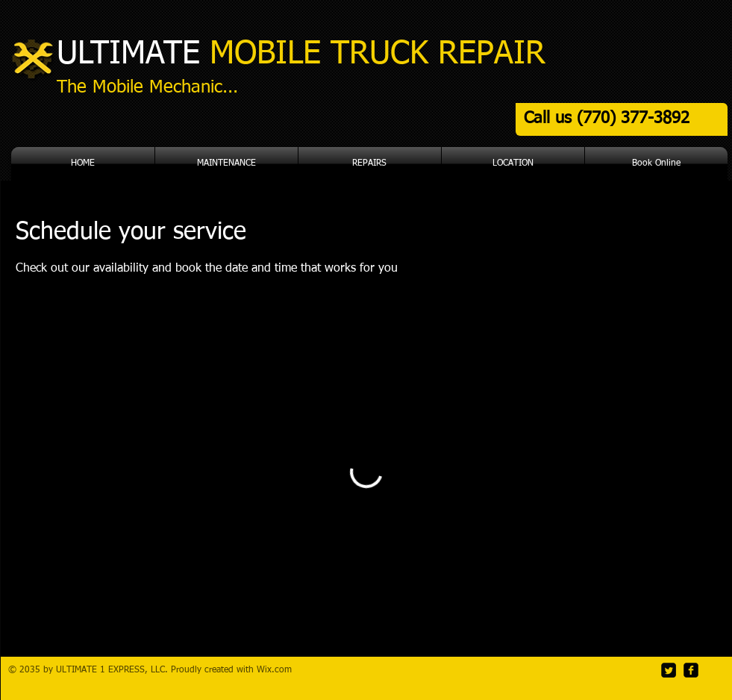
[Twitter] (669, 670)
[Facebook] (691, 670)
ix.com (278, 670)
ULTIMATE (301, 54)
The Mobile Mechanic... (147, 87)
